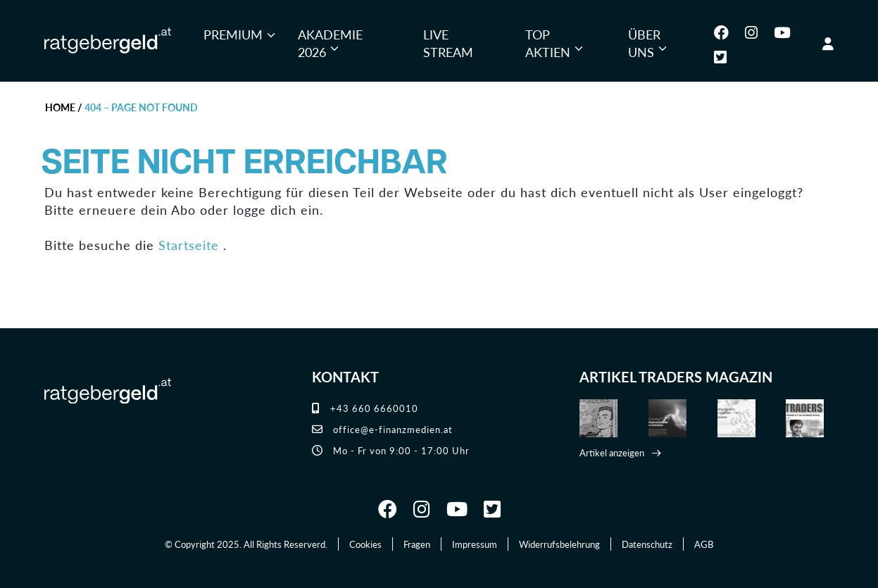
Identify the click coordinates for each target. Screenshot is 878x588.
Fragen (417, 544)
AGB (704, 544)
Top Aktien (548, 43)
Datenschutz (647, 544)
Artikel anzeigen (612, 452)
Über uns (644, 43)
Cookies (365, 544)
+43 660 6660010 (365, 408)
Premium (233, 34)
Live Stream (448, 43)
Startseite (189, 245)
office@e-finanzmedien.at (382, 429)
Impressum (475, 544)
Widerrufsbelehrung (559, 544)
